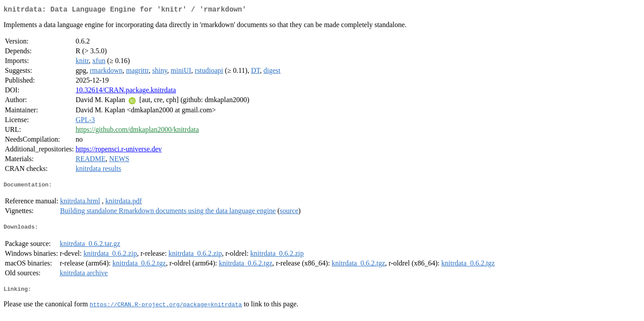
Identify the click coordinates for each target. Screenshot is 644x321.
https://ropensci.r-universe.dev (119, 151)
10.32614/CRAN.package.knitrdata (126, 92)
